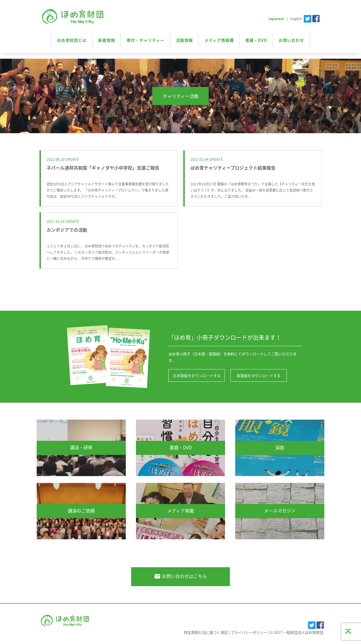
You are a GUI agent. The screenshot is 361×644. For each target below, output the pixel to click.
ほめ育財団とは (72, 40)
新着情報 (107, 40)
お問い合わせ (291, 40)
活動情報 (184, 40)
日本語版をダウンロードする (197, 375)
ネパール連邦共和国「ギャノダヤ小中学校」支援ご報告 (103, 168)
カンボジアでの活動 (67, 230)
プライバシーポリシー (249, 632)
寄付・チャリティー (146, 40)
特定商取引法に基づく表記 (206, 632)
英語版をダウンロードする (259, 375)
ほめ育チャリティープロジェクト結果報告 (233, 168)
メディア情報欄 (219, 40)
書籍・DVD (256, 40)
